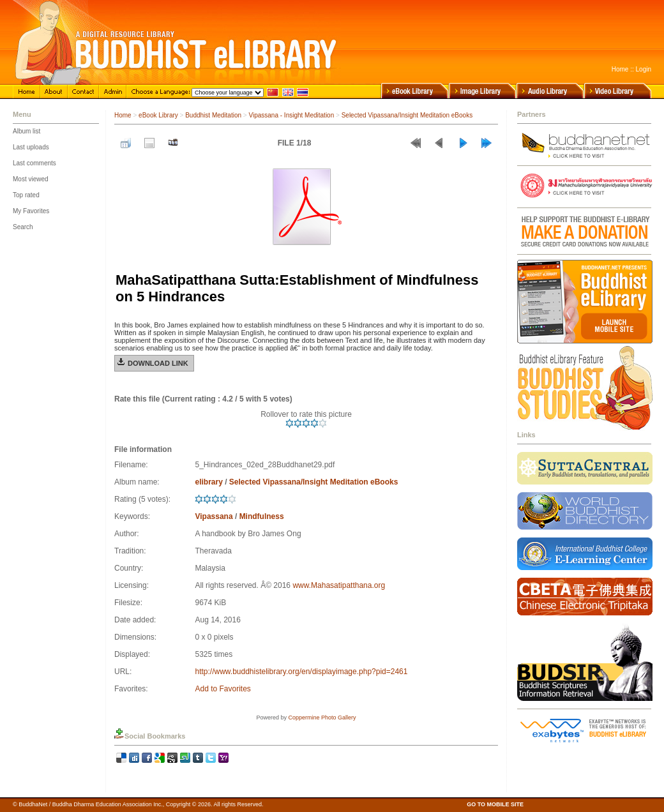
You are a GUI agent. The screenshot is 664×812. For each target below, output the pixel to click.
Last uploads (31, 147)
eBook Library (158, 115)
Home (620, 69)
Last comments (34, 163)
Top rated (26, 195)
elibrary (208, 482)
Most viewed (31, 179)
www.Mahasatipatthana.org (339, 585)
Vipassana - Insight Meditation (291, 115)
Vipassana (214, 516)
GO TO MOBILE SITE (495, 804)
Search (23, 227)
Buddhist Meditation (213, 115)
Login (644, 69)
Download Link (158, 363)
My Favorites (31, 211)
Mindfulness (262, 516)
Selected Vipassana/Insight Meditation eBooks (407, 115)
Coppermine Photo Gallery (322, 718)
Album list (26, 131)
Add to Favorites (223, 689)
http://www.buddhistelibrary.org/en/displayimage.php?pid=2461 (301, 672)
